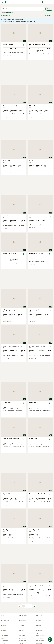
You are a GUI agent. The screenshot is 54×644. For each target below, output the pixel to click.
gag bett (3, 623)
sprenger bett (22, 623)
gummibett (22, 610)
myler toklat (39, 618)
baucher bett (4, 603)
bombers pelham (23, 638)
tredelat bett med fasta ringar (26, 635)
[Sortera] (49, 15)
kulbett (3, 628)
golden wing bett (23, 641)
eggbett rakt (39, 600)
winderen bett (40, 620)
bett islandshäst (23, 605)
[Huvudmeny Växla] (3, 2)
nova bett (4, 615)
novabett (3, 610)
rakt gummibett (5, 620)
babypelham (4, 630)
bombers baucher (41, 630)
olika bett (39, 605)
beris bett (4, 618)
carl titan (39, 633)
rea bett (21, 628)
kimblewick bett (5, 605)
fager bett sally (23, 600)
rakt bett (39, 610)
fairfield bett (40, 608)
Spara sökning (6, 15)
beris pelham (4, 625)
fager (2, 600)
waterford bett (22, 603)
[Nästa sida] (35, 544)
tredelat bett (4, 613)
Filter (49, 9)
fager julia (39, 628)
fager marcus (22, 620)
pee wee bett (5, 635)
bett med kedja (40, 625)
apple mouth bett (23, 633)
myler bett (4, 638)
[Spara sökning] (50, 640)
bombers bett (5, 608)
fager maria (39, 615)
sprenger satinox (5, 641)
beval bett (21, 615)
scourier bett (40, 635)
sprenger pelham (23, 625)
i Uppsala (11, 12)
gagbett (38, 613)
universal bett (40, 623)
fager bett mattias (6, 633)
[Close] (52, 20)
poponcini (21, 618)
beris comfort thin (23, 608)
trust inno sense (23, 630)
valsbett (21, 613)
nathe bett (39, 638)
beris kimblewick (41, 603)
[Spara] (23, 45)
